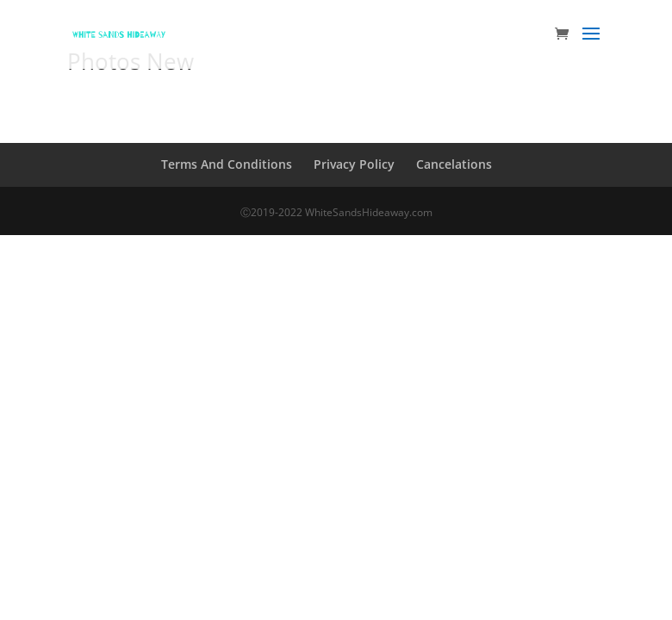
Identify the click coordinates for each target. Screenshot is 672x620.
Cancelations (454, 164)
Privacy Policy (354, 164)
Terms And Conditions (227, 164)
